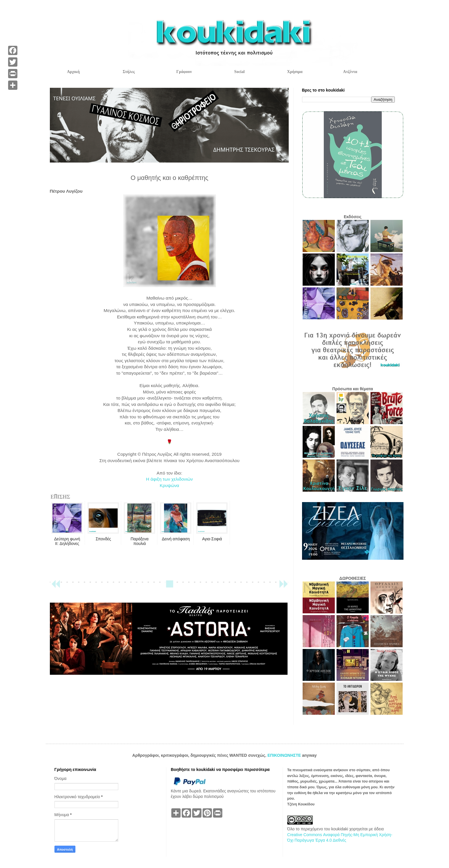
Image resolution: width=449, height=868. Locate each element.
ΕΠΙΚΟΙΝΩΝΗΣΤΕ (285, 755)
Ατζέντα (350, 72)
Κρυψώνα (169, 485)
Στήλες (129, 72)
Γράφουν (184, 72)
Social (239, 72)
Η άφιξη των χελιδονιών (169, 479)
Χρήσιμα (295, 72)
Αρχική (73, 72)
